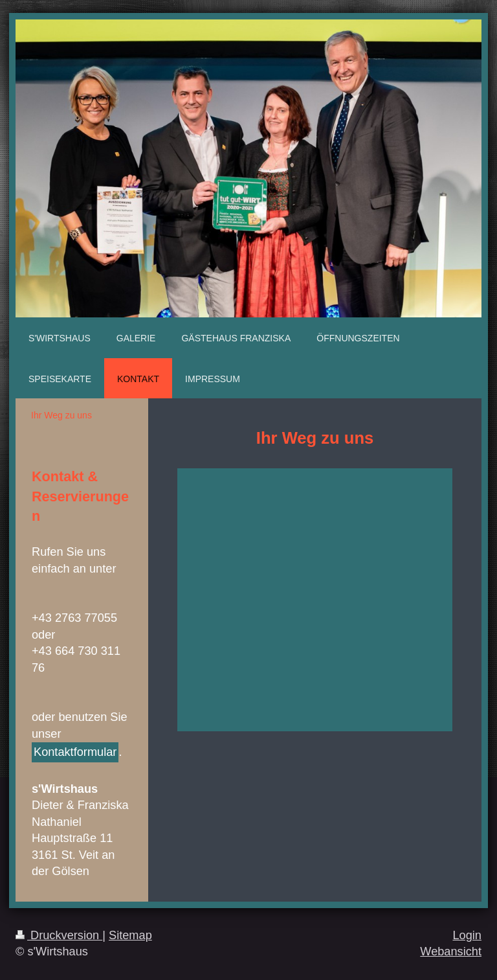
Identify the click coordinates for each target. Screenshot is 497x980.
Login (467, 935)
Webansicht (451, 952)
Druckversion (59, 935)
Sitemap (130, 935)
